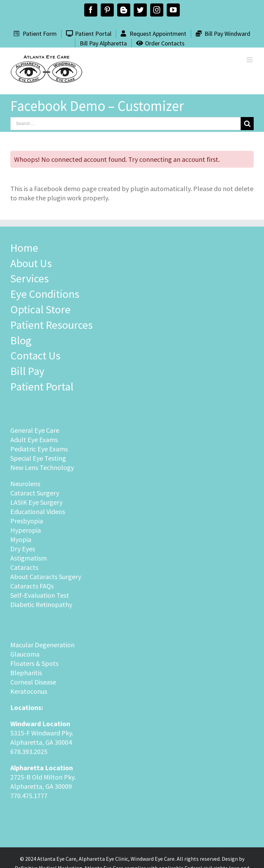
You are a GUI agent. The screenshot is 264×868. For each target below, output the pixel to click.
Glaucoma (25, 654)
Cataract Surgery (35, 493)
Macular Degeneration (42, 645)
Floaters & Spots (34, 663)
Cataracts (24, 567)
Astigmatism (29, 558)
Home (24, 248)
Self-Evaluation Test (40, 595)
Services (30, 279)
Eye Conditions (45, 294)
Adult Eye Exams (34, 440)
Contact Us (35, 356)
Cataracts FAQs (32, 586)
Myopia (21, 539)
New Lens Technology (42, 467)
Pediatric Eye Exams (39, 449)
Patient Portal (42, 387)
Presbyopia (27, 521)
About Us (31, 263)
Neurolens (25, 484)
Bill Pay (27, 371)
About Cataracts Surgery (46, 577)
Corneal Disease (33, 682)
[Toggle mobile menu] (250, 60)
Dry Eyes (23, 549)
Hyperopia (26, 530)
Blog (21, 341)
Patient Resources (52, 325)
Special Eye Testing (38, 458)
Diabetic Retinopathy (41, 604)
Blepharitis (26, 673)
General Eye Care (35, 430)
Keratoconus (29, 691)
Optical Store (40, 310)
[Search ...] (125, 124)
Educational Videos (38, 511)
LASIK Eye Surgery (36, 502)
